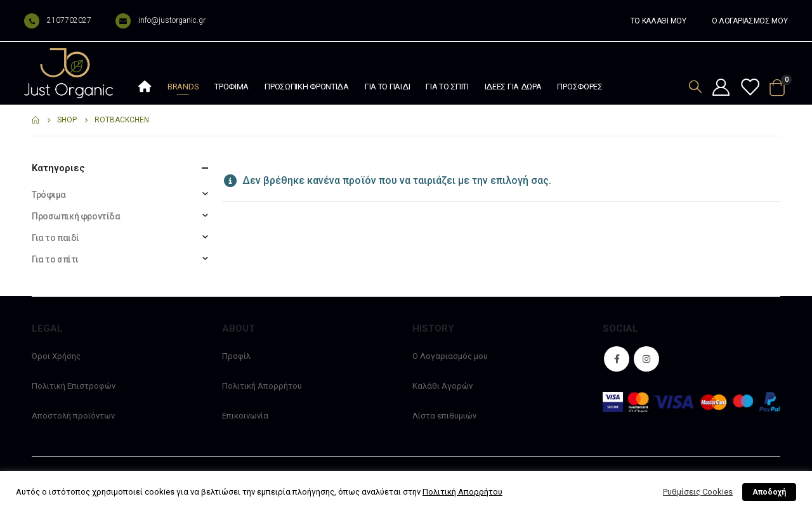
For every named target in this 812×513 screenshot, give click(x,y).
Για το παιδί (387, 87)
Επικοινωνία (245, 416)
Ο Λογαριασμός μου (450, 356)
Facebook (617, 359)
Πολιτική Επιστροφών (74, 386)
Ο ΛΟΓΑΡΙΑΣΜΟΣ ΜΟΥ (750, 21)
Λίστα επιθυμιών (444, 416)
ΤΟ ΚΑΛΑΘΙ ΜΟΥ (658, 21)
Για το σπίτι (447, 87)
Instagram (646, 359)
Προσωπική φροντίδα (307, 87)
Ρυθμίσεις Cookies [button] (698, 492)
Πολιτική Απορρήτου (262, 386)
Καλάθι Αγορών (442, 386)
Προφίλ (236, 356)
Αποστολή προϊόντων (73, 416)
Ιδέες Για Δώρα (513, 87)
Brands (183, 87)
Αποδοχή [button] (769, 492)
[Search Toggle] (695, 87)
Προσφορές (580, 87)
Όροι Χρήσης (56, 356)
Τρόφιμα (232, 87)
